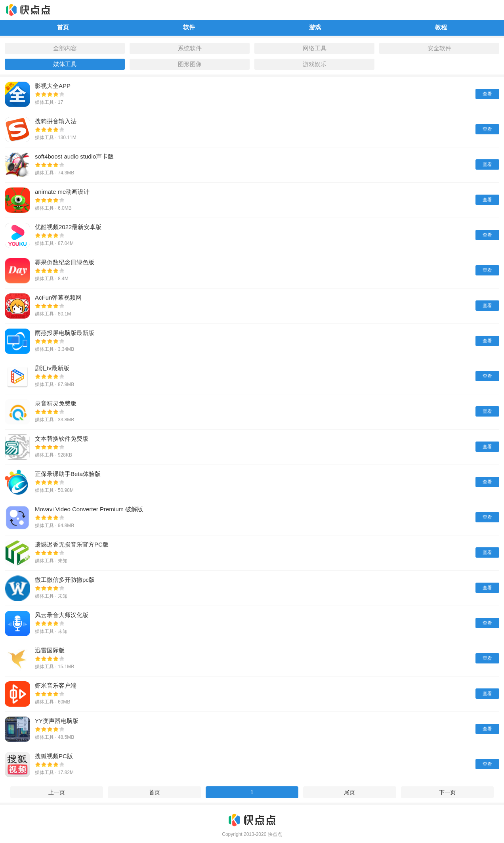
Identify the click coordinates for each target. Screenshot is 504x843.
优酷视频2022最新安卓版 (68, 227)
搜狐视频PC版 (54, 756)
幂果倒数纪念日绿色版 (65, 262)
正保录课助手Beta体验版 (68, 474)
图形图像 (190, 64)
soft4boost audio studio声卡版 (74, 156)
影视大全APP (53, 86)
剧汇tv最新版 (52, 368)
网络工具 (315, 48)
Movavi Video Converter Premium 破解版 (89, 509)
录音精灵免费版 (56, 403)
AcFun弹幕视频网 (58, 297)
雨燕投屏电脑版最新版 (65, 333)
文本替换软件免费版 (62, 439)
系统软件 (190, 48)
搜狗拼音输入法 (56, 121)
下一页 (447, 792)
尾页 (349, 792)
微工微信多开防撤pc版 (65, 580)
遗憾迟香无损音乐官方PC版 (72, 544)
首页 (155, 792)
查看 (487, 94)
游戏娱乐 (315, 64)
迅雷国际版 (50, 650)
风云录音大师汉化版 (62, 615)
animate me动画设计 (62, 192)
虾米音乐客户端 (56, 685)
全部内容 (65, 48)
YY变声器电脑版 (57, 721)
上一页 (57, 792)
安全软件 (439, 48)
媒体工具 (65, 64)
